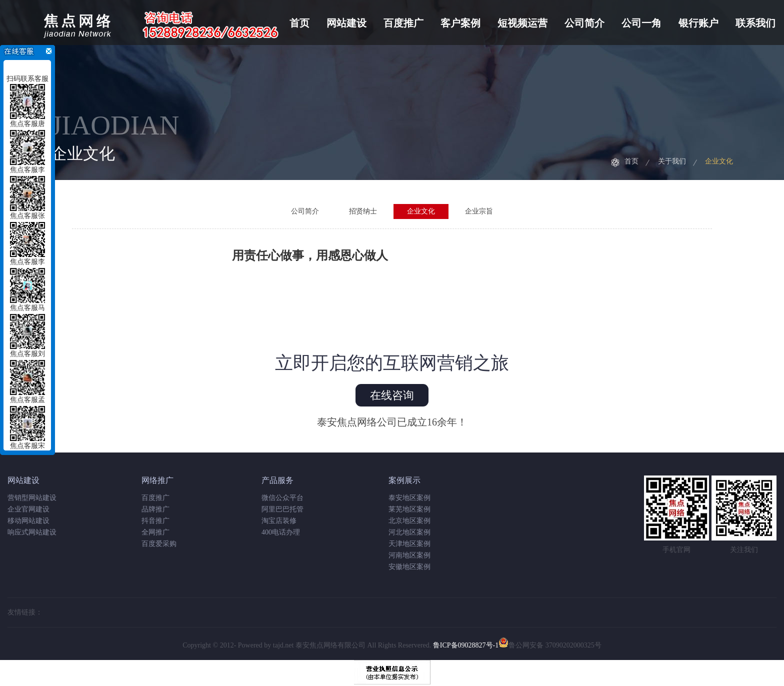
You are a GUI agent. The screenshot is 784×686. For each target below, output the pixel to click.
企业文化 (719, 161)
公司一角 (641, 23)
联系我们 (755, 23)
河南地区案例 (409, 555)
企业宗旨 (479, 211)
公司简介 (584, 23)
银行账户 (698, 23)
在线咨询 (392, 395)
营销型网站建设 (32, 498)
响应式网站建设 (32, 532)
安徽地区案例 (409, 567)
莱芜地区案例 (409, 509)
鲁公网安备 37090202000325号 (550, 645)
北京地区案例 (409, 521)
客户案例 (460, 23)
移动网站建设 (28, 521)
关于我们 (672, 161)
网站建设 (346, 23)
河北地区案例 (409, 532)
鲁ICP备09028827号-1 (466, 645)
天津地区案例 (409, 544)
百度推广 (403, 23)
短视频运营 (522, 23)
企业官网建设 (28, 509)
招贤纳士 (363, 211)
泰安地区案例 (409, 498)
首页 (299, 23)
